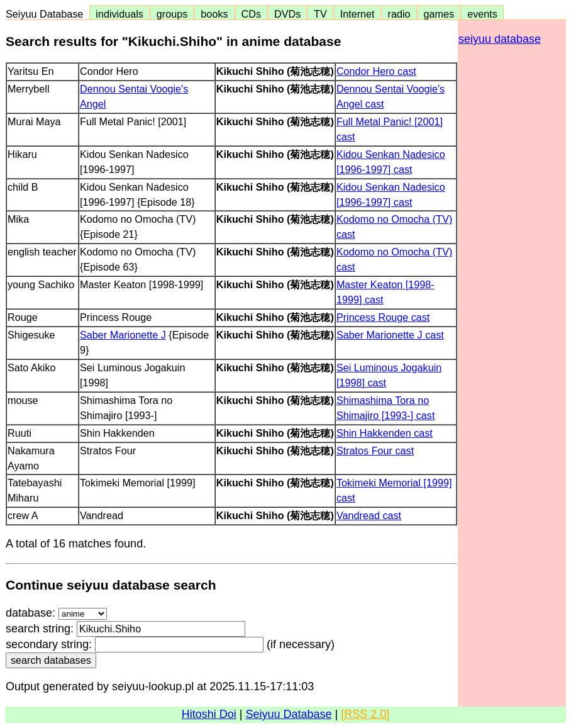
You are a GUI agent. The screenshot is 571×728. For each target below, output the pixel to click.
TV (320, 14)
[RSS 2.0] (365, 714)
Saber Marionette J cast (390, 335)
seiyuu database (500, 39)
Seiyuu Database (47, 14)
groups (172, 14)
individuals (119, 14)
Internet (358, 14)
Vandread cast (369, 515)
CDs (251, 14)
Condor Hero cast (376, 71)
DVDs (287, 14)
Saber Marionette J (123, 335)
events (482, 14)
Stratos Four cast (375, 451)
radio (399, 14)
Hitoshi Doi (209, 714)
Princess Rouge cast (383, 317)
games (439, 14)
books (214, 14)
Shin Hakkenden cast (385, 433)
